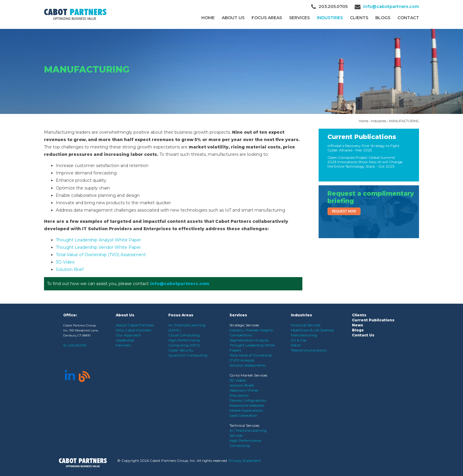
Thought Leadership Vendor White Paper (98, 247)
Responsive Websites (247, 405)
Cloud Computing (184, 335)
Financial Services (306, 325)
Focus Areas (267, 18)
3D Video (65, 262)
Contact (408, 18)
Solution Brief (70, 269)
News (358, 325)
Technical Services (244, 425)
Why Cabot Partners (133, 330)
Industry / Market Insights (251, 330)
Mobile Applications (246, 410)
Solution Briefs (242, 385)
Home (208, 18)
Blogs (383, 18)
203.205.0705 (78, 345)
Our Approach (128, 335)
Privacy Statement (245, 461)
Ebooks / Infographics (248, 400)
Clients (359, 315)
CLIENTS (359, 18)
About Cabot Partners (135, 325)
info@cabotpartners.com (391, 6)
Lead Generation (243, 415)
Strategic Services (244, 325)
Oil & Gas (299, 340)
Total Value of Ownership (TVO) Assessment (101, 255)
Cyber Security (181, 350)
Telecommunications (309, 350)
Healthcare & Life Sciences (312, 330)
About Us (233, 18)
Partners (123, 345)
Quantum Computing (188, 355)
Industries (330, 18)
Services (299, 18)
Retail (296, 345)
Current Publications (362, 137)
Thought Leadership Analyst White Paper (98, 240)
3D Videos (238, 380)
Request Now (344, 211)
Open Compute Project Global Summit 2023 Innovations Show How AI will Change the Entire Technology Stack (365, 162)
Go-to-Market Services (248, 375)
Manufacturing (304, 335)
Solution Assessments (248, 365)
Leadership (125, 340)
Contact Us (363, 335)
